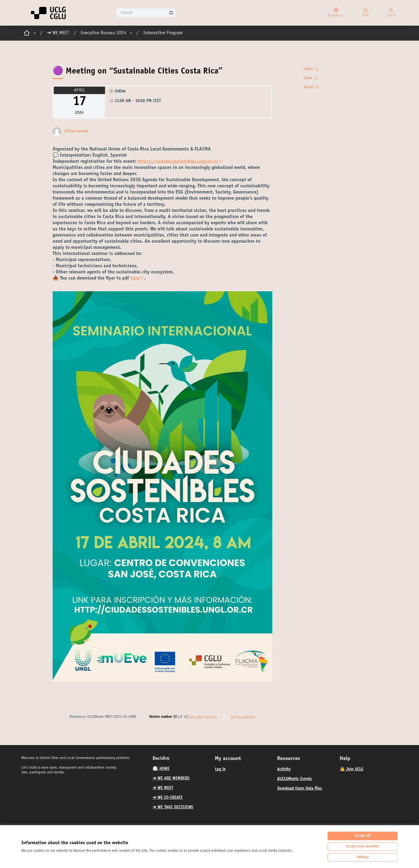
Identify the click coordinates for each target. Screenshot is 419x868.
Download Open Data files (300, 789)
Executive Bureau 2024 (103, 33)
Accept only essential (362, 847)
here (137, 278)
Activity (284, 769)
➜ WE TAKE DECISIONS (173, 807)
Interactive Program (163, 33)
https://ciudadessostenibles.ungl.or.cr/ (181, 162)
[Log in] (391, 13)
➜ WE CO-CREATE (168, 798)
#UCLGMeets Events (294, 779)
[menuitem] (182, 769)
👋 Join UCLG (351, 769)
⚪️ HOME (161, 769)
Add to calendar (243, 717)
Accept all (363, 836)
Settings (363, 857)
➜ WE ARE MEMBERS (171, 778)
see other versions (203, 717)
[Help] (365, 13)
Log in (220, 769)
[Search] (146, 13)
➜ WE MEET (58, 33)
